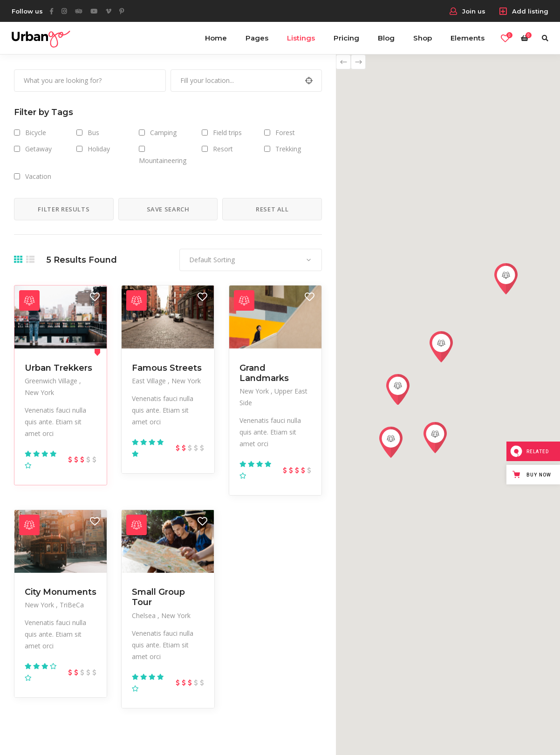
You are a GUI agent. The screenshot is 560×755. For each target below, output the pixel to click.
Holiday (99, 149)
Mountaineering (163, 160)
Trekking (288, 149)
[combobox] (251, 260)
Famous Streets (167, 368)
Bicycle (36, 133)
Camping (163, 133)
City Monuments (61, 592)
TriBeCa (72, 605)
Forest (285, 133)
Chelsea (145, 616)
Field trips (227, 133)
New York (39, 392)
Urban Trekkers (58, 368)
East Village (150, 381)
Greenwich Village (52, 381)
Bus (93, 133)
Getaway (38, 149)
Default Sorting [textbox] (212, 260)
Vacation (38, 176)
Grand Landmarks (264, 373)
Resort (223, 149)
